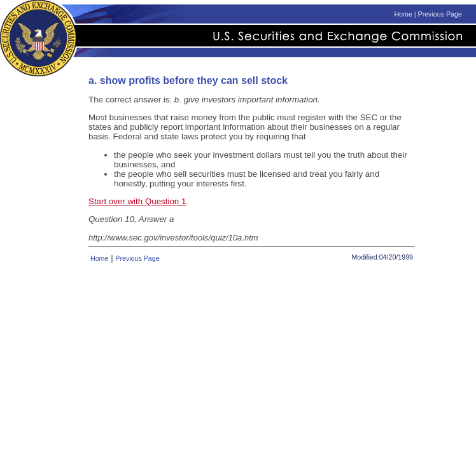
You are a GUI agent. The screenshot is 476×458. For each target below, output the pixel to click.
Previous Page (440, 14)
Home (403, 14)
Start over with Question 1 (137, 201)
